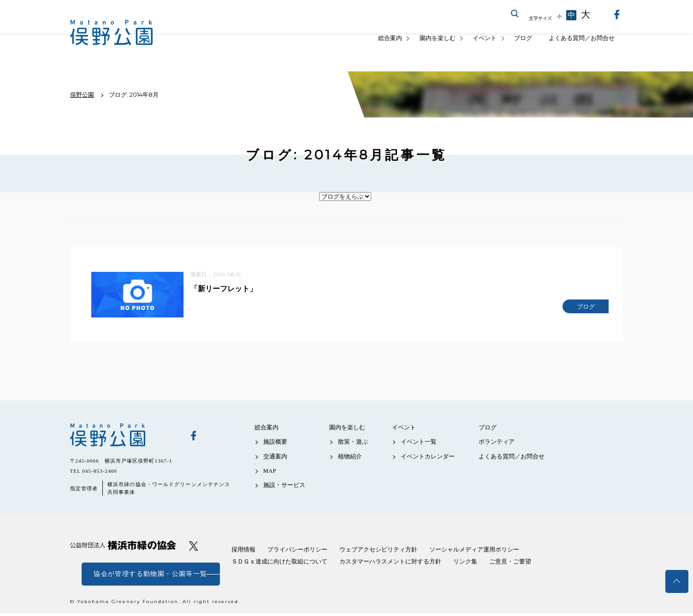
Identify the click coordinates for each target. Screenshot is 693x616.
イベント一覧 (419, 444)
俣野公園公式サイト (112, 32)
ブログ (523, 38)
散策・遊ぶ (353, 444)
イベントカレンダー (428, 459)
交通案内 (275, 459)
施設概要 (275, 444)
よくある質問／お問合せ (582, 38)
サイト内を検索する (515, 14)
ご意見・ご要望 (510, 564)
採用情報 (243, 552)
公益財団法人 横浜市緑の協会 (123, 548)
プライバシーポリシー (297, 552)
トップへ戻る (677, 581)
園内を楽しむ (438, 38)
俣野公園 (123, 438)
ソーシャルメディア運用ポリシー (474, 552)
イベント (485, 38)
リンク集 (465, 564)
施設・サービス (284, 488)
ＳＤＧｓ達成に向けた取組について (279, 564)
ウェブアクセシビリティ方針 (378, 552)
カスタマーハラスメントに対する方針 (390, 564)
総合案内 (390, 38)
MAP (270, 473)
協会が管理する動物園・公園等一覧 (150, 577)
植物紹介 (350, 459)
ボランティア (497, 444)
